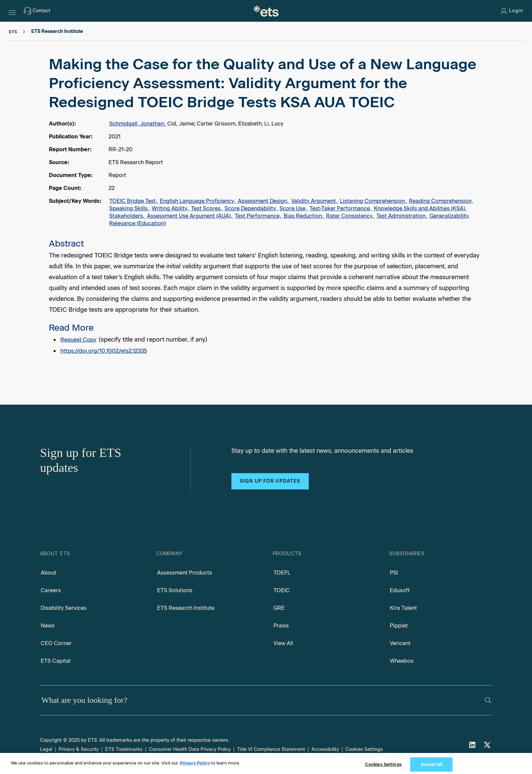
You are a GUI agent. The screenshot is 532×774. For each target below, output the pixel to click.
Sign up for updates (270, 481)
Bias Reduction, (304, 216)
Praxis (281, 626)
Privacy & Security (79, 749)
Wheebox (402, 661)
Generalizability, (450, 216)
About (49, 573)
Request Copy (78, 340)
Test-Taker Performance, (341, 208)
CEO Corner (56, 643)
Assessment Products (185, 573)
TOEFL (282, 573)
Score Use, (294, 208)
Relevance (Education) (138, 223)
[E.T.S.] (266, 11)
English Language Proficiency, (198, 201)
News (48, 626)
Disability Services (64, 608)
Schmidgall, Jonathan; (138, 124)
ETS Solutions (175, 590)
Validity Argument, (315, 201)
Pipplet (399, 626)
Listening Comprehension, (374, 201)
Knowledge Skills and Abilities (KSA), (420, 208)
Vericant (400, 643)
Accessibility (325, 749)
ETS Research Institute (186, 608)
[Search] (488, 700)
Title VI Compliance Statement (271, 749)
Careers (51, 590)
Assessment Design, (264, 201)
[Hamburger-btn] (12, 11)
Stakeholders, (127, 216)
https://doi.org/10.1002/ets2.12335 (104, 351)
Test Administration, (402, 216)
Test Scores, (207, 208)
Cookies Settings (364, 749)
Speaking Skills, (130, 208)
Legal (46, 749)
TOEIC (282, 590)
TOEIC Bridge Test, (134, 201)
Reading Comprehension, (441, 201)
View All (283, 643)
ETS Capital (56, 661)
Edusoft (400, 590)
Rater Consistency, (350, 216)
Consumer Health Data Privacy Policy (190, 749)
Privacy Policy (195, 768)
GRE (279, 608)
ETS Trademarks (124, 749)
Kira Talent (403, 608)
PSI (394, 573)
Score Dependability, (251, 208)
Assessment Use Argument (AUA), (190, 216)
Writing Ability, (171, 208)
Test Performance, (259, 216)
